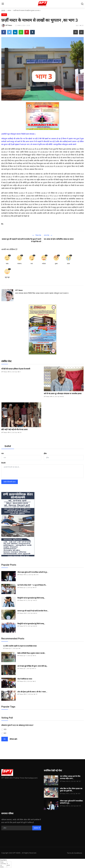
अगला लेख (48, 235)
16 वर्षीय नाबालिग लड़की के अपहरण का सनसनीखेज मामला (20, 646)
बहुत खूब (7, 277)
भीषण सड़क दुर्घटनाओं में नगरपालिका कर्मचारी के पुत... (33, 572)
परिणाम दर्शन (13, 739)
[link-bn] (42, 116)
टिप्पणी (3, 463)
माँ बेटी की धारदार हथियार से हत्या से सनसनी (16, 369)
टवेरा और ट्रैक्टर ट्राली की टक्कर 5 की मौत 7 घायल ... (32, 692)
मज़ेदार (44, 264)
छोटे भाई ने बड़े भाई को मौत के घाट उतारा (14, 429)
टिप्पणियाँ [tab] (8, 446)
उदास (68, 264)
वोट (5, 739)
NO (5, 733)
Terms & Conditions (74, 853)
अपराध (9, 10)
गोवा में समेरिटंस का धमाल (25, 679)
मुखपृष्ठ (3, 10)
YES (5, 729)
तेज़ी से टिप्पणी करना (10, 482)
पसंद (7, 264)
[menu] (3, 4)
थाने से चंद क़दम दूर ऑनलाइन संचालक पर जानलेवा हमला (63, 394)
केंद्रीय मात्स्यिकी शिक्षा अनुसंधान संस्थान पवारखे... (31, 653)
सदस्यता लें (37, 828)
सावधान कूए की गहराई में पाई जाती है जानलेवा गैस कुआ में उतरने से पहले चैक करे (21, 240)
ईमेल (45, 453)
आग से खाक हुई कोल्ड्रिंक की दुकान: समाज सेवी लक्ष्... (33, 666)
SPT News (19, 290)
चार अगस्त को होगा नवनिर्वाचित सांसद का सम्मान (59, 239)
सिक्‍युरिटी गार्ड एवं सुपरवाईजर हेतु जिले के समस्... (31, 598)
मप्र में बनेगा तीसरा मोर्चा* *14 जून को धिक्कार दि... (32, 585)
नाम (2, 453)
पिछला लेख (37, 235)
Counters (3, 860)
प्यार (32, 264)
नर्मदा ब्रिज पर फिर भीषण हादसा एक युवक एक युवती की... (71, 790)
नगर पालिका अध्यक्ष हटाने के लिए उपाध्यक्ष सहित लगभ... (70, 777)
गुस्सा (56, 264)
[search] (82, 4)
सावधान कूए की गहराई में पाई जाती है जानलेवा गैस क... (33, 611)
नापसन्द (19, 264)
